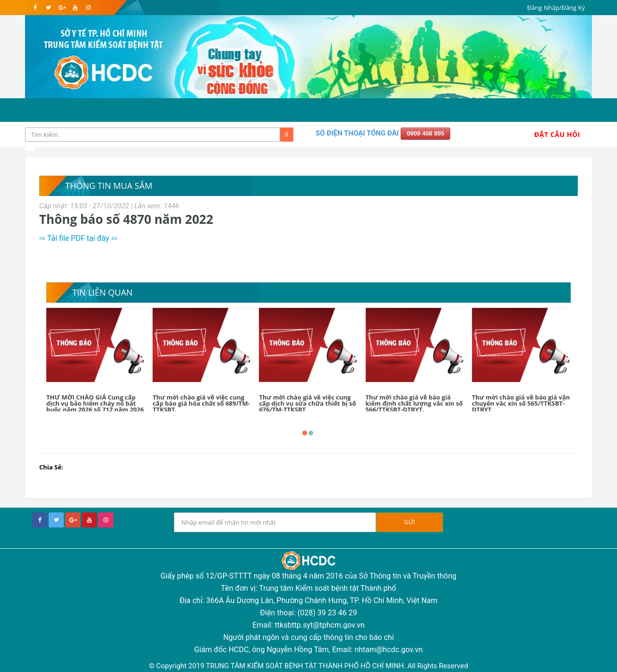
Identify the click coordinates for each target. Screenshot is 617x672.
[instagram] (88, 8)
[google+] (73, 520)
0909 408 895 (426, 133)
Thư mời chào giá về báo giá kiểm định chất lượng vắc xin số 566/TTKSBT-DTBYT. (414, 403)
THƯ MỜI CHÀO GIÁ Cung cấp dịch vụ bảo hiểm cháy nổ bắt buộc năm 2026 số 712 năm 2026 (95, 403)
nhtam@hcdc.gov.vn (389, 650)
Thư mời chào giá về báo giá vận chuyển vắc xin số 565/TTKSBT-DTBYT (521, 403)
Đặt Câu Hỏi (557, 134)
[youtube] (75, 8)
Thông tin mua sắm (109, 186)
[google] (62, 8)
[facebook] (35, 8)
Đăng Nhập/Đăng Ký (556, 8)
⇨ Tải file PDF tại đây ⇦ (79, 238)
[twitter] (48, 8)
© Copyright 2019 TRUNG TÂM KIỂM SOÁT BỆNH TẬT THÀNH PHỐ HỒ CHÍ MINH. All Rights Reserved (308, 666)
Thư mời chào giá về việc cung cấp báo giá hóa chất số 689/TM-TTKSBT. (201, 403)
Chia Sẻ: (51, 467)
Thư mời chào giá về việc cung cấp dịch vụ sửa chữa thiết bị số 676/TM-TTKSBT (307, 403)
